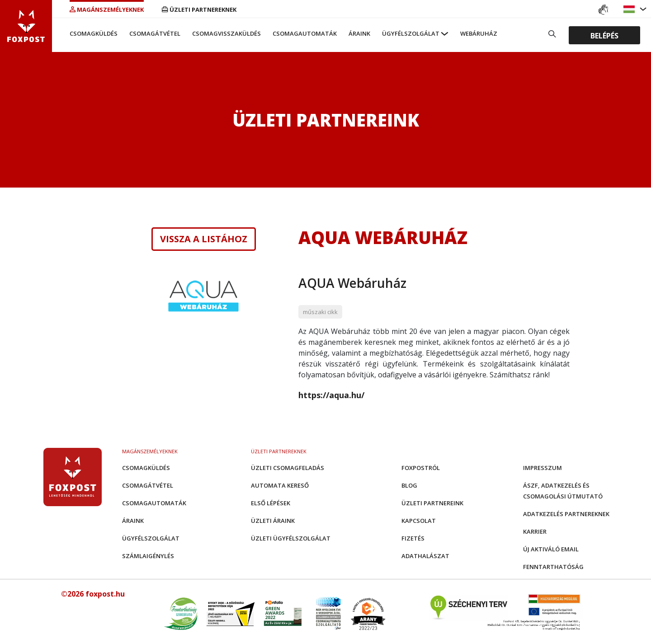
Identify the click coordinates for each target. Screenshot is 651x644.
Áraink (359, 33)
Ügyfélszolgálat (411, 33)
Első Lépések (271, 503)
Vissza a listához (204, 239)
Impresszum (542, 468)
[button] (630, 9)
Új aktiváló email (551, 549)
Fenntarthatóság (553, 567)
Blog (409, 485)
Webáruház (479, 33)
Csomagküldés (94, 33)
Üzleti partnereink (432, 503)
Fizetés (413, 538)
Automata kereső (280, 485)
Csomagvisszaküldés (226, 33)
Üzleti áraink (273, 521)
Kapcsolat (419, 521)
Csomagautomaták (305, 33)
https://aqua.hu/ (331, 395)
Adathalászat (425, 556)
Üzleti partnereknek (199, 9)
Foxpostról (421, 468)
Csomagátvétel (155, 33)
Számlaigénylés (148, 556)
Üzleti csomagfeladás (288, 468)
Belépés (604, 35)
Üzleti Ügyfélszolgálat (291, 538)
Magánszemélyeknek (107, 9)
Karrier (535, 531)
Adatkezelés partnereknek (566, 514)
